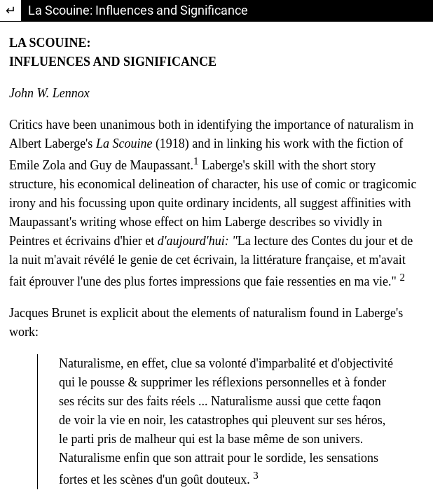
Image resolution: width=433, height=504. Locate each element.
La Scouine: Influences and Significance (138, 10)
